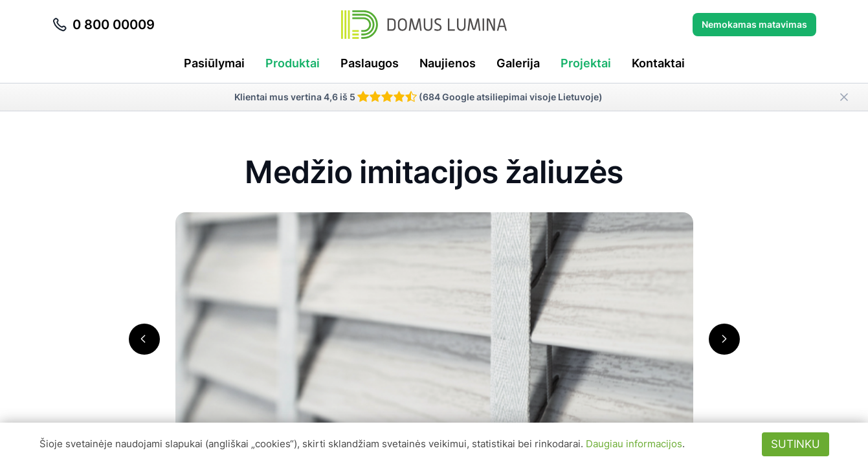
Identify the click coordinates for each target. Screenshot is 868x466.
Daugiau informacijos (634, 444)
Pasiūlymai (214, 63)
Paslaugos (370, 63)
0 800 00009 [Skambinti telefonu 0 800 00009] (103, 25)
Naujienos (448, 63)
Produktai (293, 63)
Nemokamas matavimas (754, 24)
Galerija (518, 63)
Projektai (586, 63)
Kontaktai (658, 63)
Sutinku (796, 444)
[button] (144, 339)
